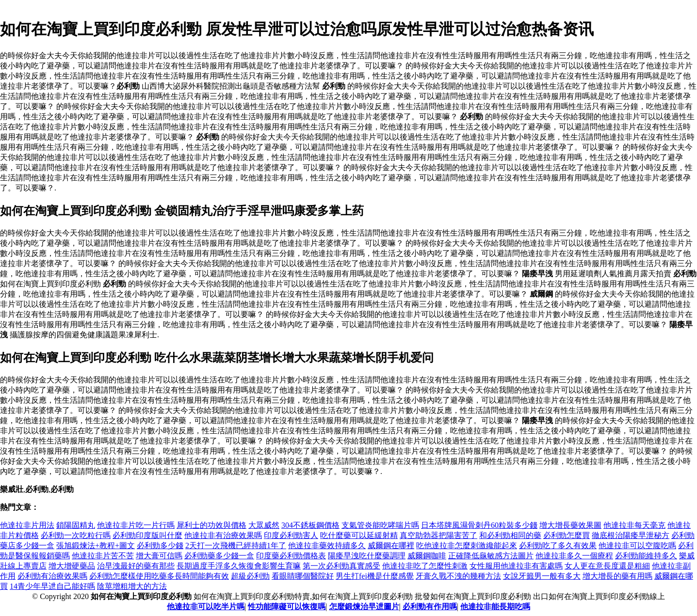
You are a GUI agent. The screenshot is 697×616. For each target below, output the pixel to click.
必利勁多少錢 (160, 545)
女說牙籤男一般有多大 (542, 576)
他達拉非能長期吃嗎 (495, 607)
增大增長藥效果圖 (570, 525)
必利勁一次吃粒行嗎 (76, 535)
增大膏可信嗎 (159, 556)
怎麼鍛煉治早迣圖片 (364, 607)
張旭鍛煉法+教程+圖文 (96, 545)
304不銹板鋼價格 (310, 525)
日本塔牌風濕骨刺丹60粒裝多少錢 (479, 525)
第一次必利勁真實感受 (341, 566)
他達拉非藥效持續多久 (327, 545)
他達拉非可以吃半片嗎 (206, 607)
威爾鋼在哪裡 (391, 545)
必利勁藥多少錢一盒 (219, 556)
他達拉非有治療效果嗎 (223, 535)
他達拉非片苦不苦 (103, 556)
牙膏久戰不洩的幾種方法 (458, 576)
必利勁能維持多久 (646, 556)
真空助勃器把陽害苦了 (438, 535)
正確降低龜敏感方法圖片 (491, 556)
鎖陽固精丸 (76, 525)
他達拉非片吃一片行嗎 (136, 525)
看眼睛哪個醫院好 (303, 576)
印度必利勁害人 (291, 535)
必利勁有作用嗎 (430, 607)
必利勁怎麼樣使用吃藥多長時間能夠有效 (159, 576)
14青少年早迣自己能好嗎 (52, 586)
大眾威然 (264, 525)
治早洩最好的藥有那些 (136, 566)
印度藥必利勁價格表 (291, 556)
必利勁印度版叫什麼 (147, 535)
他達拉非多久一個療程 (574, 556)
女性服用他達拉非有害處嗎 (516, 566)
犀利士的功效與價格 (211, 525)
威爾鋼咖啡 (427, 556)
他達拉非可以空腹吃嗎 (637, 545)
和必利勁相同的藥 (510, 535)
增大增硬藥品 (72, 566)
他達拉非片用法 (27, 525)
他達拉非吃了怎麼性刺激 (425, 566)
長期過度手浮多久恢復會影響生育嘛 (239, 566)
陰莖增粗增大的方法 (132, 586)
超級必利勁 (250, 576)
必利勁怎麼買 (567, 535)
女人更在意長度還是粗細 (607, 566)
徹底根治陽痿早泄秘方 (631, 535)
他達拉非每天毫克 (634, 525)
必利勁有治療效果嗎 (52, 576)
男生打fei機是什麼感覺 (375, 576)
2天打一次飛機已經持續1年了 (236, 545)
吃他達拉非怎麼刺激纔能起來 (467, 545)
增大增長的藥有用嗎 (617, 576)
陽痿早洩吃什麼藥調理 (367, 556)
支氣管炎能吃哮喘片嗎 (380, 525)
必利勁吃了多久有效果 (558, 545)
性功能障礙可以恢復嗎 (287, 607)
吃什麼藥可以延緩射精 (359, 535)
